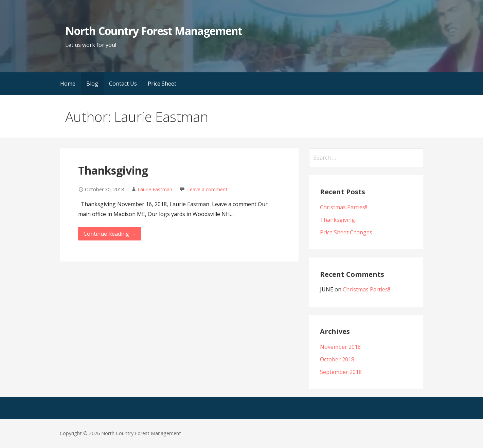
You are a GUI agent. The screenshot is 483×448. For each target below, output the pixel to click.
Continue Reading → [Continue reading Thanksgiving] (110, 234)
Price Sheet (162, 84)
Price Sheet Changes (346, 232)
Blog (92, 84)
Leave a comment (207, 189)
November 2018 (340, 347)
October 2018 (337, 359)
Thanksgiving (113, 170)
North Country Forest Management (154, 31)
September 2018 (341, 372)
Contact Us (123, 84)
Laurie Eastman (155, 189)
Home (68, 84)
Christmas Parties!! (344, 207)
